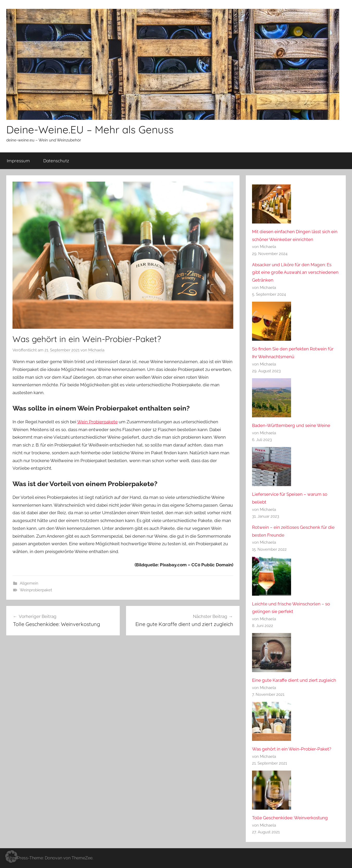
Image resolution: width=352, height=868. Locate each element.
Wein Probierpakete (97, 422)
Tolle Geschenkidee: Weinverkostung (290, 818)
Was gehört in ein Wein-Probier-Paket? (292, 749)
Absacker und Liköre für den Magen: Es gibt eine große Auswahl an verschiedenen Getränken (295, 272)
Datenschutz (56, 161)
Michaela (96, 350)
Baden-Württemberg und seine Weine (291, 425)
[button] (11, 857)
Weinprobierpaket (36, 590)
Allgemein (29, 583)
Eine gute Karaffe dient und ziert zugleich (294, 680)
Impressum (18, 161)
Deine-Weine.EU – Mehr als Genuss (90, 129)
